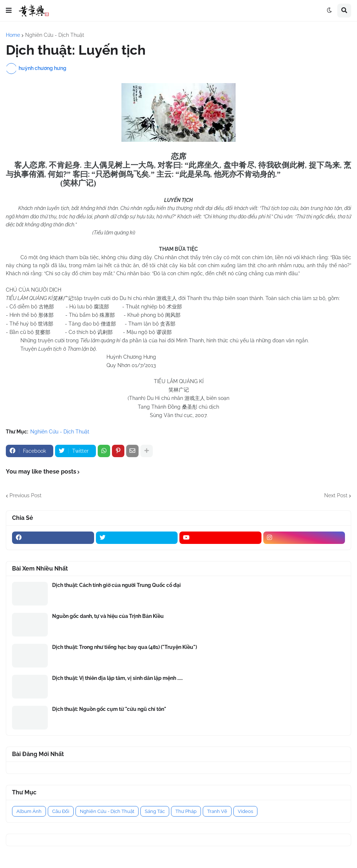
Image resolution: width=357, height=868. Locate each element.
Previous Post (26, 495)
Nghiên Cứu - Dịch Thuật (55, 35)
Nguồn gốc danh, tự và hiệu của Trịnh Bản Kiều (108, 616)
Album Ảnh (29, 811)
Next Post (336, 495)
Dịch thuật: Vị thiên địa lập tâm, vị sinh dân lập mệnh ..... (117, 678)
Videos (245, 811)
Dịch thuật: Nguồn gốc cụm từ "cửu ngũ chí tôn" (109, 709)
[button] (9, 11)
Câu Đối (61, 811)
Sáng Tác (155, 811)
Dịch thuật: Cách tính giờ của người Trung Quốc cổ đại (117, 585)
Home (13, 35)
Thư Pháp (186, 811)
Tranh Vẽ (217, 811)
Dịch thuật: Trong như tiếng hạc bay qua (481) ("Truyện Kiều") (125, 647)
